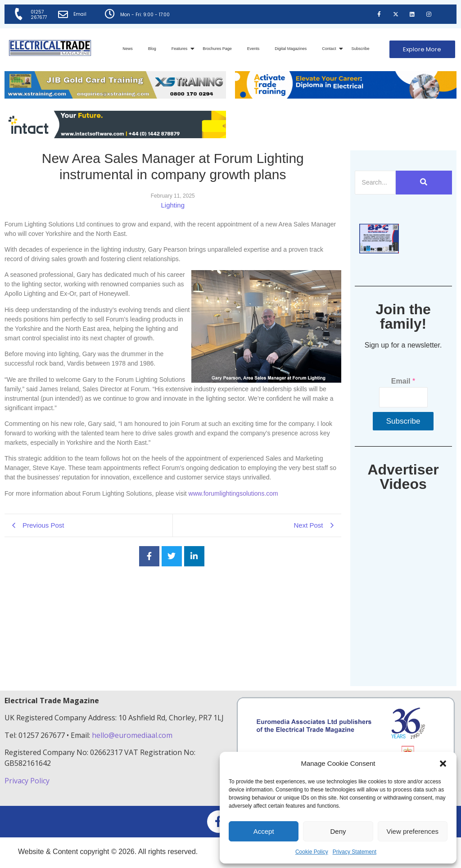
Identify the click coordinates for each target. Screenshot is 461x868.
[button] (443, 764)
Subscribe (360, 49)
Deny (338, 831)
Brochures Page (217, 49)
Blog (152, 49)
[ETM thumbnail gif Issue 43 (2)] (379, 251)
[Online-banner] (115, 136)
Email (81, 14)
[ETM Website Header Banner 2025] (115, 96)
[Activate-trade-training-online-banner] (346, 96)
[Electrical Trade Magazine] (50, 48)
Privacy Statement (355, 852)
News (128, 49)
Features (181, 49)
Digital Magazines (291, 49)
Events (253, 49)
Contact (330, 49)
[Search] (375, 183)
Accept (264, 831)
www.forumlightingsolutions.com (233, 493)
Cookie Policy (312, 852)
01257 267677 (40, 15)
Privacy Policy (28, 781)
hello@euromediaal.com (132, 735)
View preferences (413, 831)
